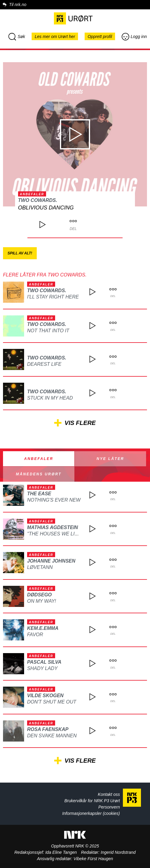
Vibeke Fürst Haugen (93, 859)
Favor (35, 635)
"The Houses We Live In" (58, 534)
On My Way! (42, 601)
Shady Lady (42, 668)
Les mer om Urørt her (55, 37)
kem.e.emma (43, 628)
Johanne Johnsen (51, 561)
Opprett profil (100, 37)
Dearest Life (44, 364)
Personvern (109, 807)
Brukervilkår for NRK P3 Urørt (92, 801)
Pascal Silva (44, 662)
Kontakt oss (109, 794)
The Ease (39, 494)
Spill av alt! (20, 253)
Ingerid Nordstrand (118, 852)
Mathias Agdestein (53, 527)
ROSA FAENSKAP (48, 729)
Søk (17, 37)
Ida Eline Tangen (61, 852)
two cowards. (38, 200)
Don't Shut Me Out (52, 702)
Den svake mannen (52, 736)
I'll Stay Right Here (53, 297)
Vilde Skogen (45, 696)
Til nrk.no (18, 5)
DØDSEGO (39, 595)
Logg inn (134, 37)
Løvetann (40, 567)
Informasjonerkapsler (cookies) (91, 813)
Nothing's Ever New (54, 500)
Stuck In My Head (50, 398)
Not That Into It (48, 331)
